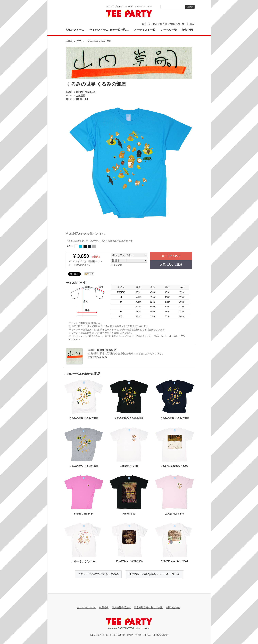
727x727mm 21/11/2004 (174, 561)
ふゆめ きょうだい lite (84, 561)
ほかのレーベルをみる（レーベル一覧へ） (154, 574)
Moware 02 (129, 514)
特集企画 (187, 30)
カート (185, 24)
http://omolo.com (97, 357)
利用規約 (104, 607)
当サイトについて (86, 607)
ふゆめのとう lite (129, 466)
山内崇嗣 (80, 95)
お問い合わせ (173, 607)
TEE (79, 41)
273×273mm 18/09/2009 (129, 561)
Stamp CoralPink (84, 514)
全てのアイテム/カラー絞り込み (109, 30)
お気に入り (174, 24)
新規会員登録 (160, 24)
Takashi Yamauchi (86, 92)
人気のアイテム (75, 30)
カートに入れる (171, 256)
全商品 (69, 41)
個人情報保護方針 (121, 607)
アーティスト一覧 (145, 30)
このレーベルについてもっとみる (98, 574)
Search (190, 7)
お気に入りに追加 (171, 264)
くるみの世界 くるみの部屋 (84, 418)
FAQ (192, 24)
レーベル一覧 (169, 30)
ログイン (147, 24)
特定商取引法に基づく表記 (148, 607)
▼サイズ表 (116, 265)
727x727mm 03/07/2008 (174, 466)
